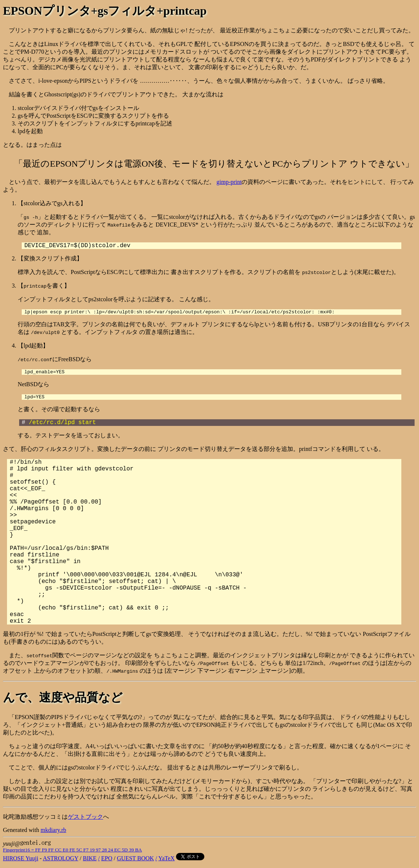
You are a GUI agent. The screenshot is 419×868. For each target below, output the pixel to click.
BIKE (90, 862)
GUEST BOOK (136, 862)
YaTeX (166, 862)
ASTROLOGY (60, 862)
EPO (107, 862)
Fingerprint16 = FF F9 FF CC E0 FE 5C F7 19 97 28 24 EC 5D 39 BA (72, 853)
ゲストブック (85, 820)
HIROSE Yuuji (21, 862)
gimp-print (229, 182)
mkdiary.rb (53, 833)
